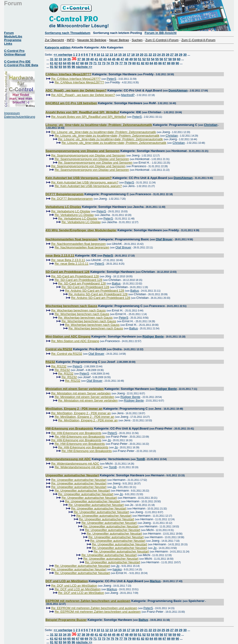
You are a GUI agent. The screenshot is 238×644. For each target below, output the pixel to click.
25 (163, 55)
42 (101, 59)
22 (150, 55)
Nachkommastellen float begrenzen (72, 239)
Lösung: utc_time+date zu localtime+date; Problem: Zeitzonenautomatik (99, 125)
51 (140, 59)
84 (151, 63)
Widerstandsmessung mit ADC (68, 459)
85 (156, 63)
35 (69, 59)
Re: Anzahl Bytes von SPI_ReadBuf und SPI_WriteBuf (89, 117)
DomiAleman (178, 90)
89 (173, 63)
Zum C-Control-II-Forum (198, 40)
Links (8, 44)
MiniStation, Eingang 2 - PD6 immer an (74, 409)
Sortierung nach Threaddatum (68, 33)
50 (135, 59)
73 (104, 63)
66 (73, 63)
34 (65, 59)
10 (98, 55)
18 (133, 55)
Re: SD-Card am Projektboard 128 (75, 276)
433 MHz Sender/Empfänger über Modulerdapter (81, 230)
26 (168, 55)
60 (179, 59)
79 (130, 63)
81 (138, 63)
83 (147, 63)
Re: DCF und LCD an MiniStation (74, 586)
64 (65, 63)
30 (185, 55)
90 (177, 63)
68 (82, 63)
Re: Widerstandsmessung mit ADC (75, 464)
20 (142, 55)
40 (92, 59)
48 (127, 59)
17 (129, 55)
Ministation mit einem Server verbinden (75, 389)
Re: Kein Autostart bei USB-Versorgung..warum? (85, 182)
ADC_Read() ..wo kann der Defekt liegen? (76, 90)
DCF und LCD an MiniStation (67, 581)
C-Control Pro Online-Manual (15, 53)
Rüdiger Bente (153, 336)
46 (118, 59)
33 (60, 59)
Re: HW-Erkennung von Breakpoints (76, 433)
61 (52, 63)
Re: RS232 (59, 366)
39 (88, 59)
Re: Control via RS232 (67, 354)
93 (60, 67)
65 (69, 63)
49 (131, 59)
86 (160, 63)
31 (52, 59)
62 (56, 63)
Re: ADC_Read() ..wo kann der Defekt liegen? (83, 95)
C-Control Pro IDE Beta (21, 65)
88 (169, 63)
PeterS (112, 79)
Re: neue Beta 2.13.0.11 (68, 260)
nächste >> (84, 67)
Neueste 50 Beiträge (92, 40)
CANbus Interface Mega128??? (68, 74)
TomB (141, 459)
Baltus (116, 283)
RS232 (50, 362)
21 (146, 55)
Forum (9, 33)
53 (148, 59)
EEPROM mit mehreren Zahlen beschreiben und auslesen (88, 601)
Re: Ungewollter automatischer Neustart (79, 480)
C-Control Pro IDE (17, 62)
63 (60, 63)
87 (164, 63)
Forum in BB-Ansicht (161, 33)
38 (83, 59)
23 (154, 55)
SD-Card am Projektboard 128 (68, 272)
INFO (71, 40)
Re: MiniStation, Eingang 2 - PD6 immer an (81, 413)
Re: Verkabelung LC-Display (71, 211)
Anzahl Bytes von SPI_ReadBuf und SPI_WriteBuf (82, 112)
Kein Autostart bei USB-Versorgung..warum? (79, 178)
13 (111, 55)
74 (108, 63)
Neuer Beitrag (119, 40)
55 (157, 59)
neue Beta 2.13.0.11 (60, 255)
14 (116, 55)
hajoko (117, 569)
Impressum (12, 113)
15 (120, 55)
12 (107, 55)
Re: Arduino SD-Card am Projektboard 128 (95, 291)
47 (122, 59)
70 (91, 63)
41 (96, 59)
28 (176, 55)
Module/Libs (13, 36)
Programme (13, 40)
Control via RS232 (59, 349)
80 (134, 63)
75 (112, 63)
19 (137, 55)
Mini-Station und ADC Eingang (68, 336)
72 (99, 63)
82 (143, 63)
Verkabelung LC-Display (63, 207)
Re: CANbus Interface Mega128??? (76, 79)
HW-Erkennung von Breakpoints (69, 428)
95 (69, 67)
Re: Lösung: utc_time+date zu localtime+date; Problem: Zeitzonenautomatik (104, 132)
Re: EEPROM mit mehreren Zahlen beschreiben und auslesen (94, 608)
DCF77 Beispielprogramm (65, 194)
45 (114, 59)
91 (52, 67)
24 (159, 55)
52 (144, 59)
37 (79, 59)
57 (166, 59)
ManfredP (128, 95)
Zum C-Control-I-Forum (162, 40)
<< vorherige (63, 55)
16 (124, 55)
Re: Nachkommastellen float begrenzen (79, 244)
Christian (211, 125)
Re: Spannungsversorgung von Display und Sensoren (88, 155)
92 (56, 67)
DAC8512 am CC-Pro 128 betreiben (71, 103)
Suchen (137, 40)
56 (161, 59)
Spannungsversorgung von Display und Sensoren (82, 151)
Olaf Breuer (164, 239)
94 (65, 67)
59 (174, 59)
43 (105, 59)
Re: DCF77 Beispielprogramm (72, 199)
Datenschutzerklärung (20, 117)
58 (170, 59)
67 (78, 63)
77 (121, 63)
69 (86, 63)
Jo (109, 440)
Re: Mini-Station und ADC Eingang (75, 341)
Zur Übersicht (54, 40)
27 (172, 55)
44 (109, 59)
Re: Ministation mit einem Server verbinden (81, 393)
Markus (155, 581)
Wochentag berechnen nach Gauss (71, 306)
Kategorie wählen (58, 47)
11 (102, 55)
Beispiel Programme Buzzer (66, 620)
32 (56, 59)
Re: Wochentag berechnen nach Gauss (78, 310)
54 (153, 59)
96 (73, 67)
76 (117, 63)
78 (125, 63)
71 (95, 63)
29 (181, 55)
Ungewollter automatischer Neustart (72, 475)
